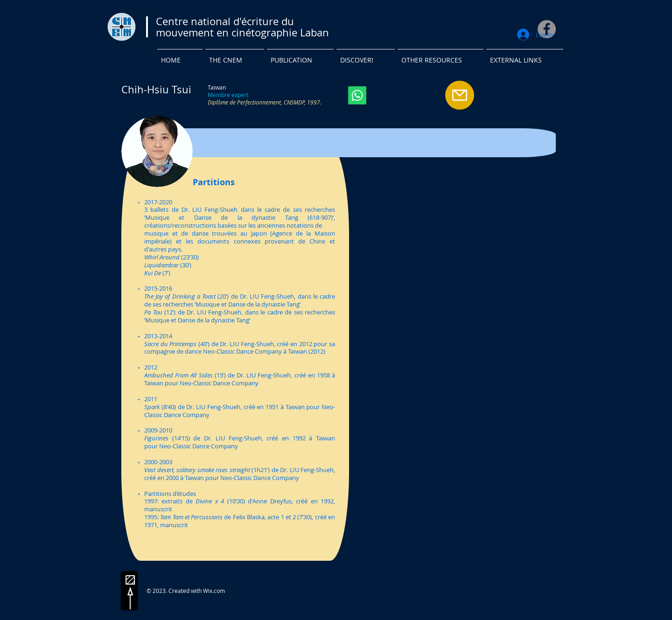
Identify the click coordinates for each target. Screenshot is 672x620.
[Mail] (460, 95)
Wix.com (214, 591)
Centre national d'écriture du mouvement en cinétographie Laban (242, 27)
